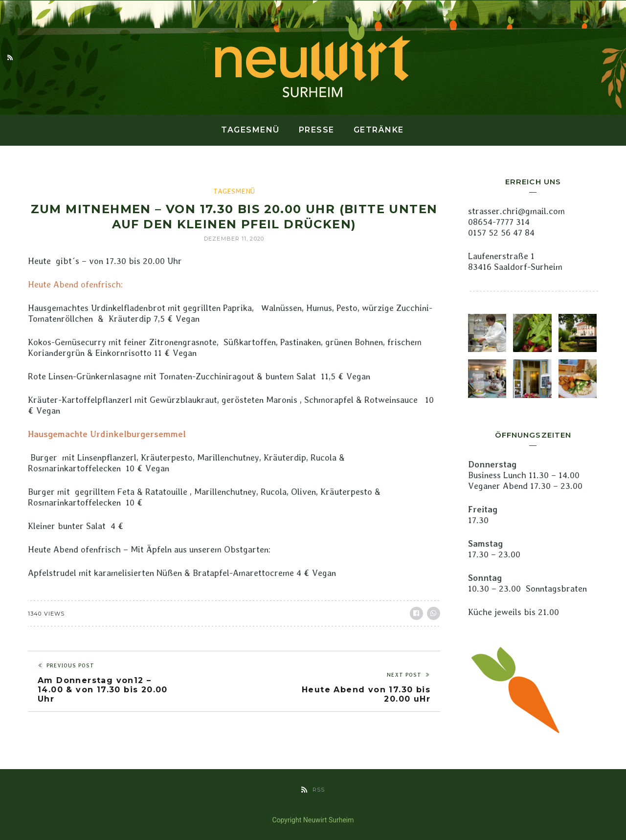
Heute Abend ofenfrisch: (75, 284)
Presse (317, 130)
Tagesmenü (250, 130)
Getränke (379, 130)
